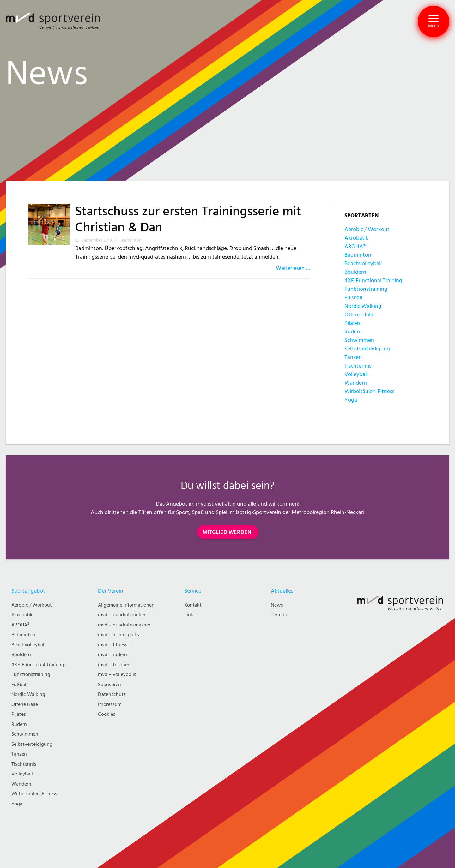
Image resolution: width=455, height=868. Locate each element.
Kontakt (193, 605)
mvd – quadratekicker (122, 615)
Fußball (353, 298)
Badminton (358, 255)
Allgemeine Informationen (126, 605)
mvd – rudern (112, 655)
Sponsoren (109, 685)
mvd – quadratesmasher (124, 625)
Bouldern (355, 272)
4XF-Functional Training (373, 281)
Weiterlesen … (293, 268)
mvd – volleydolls (117, 675)
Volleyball (356, 374)
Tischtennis (358, 366)
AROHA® (355, 246)
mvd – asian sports (118, 635)
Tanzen (353, 357)
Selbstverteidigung (367, 349)
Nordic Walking (363, 306)
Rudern (353, 332)
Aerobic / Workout (367, 229)
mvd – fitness (113, 645)
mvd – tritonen (114, 665)
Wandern (356, 383)
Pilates (352, 323)
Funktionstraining (366, 289)
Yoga (351, 400)
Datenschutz (112, 694)
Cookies (107, 714)
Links (190, 615)
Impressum (110, 705)
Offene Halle (359, 315)
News (277, 605)
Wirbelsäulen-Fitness (369, 391)
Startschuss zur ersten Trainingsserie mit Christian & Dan (188, 220)
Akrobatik (356, 238)
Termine (279, 615)
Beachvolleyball (363, 263)
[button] (434, 21)
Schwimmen (359, 340)
